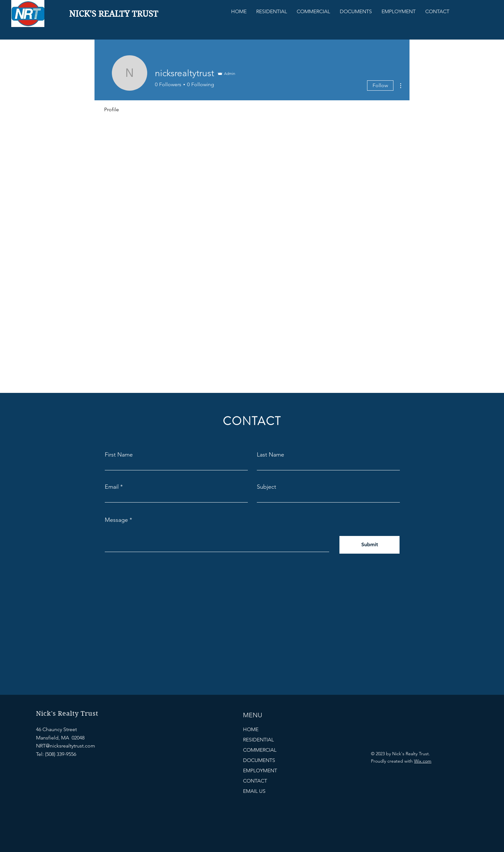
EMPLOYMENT (260, 770)
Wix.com (423, 761)
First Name (119, 455)
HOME (251, 729)
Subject (266, 487)
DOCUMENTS (259, 760)
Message (116, 520)
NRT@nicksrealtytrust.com (66, 746)
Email (112, 487)
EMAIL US (254, 791)
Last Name (270, 455)
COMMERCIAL (260, 750)
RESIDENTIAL (258, 740)
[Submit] (369, 545)
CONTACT (255, 781)
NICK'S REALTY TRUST (114, 14)
